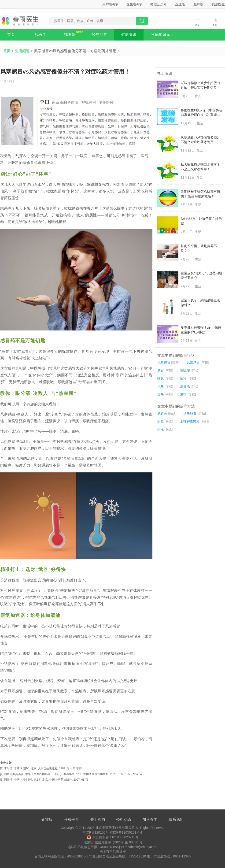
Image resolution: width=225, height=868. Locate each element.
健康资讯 (129, 35)
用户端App (110, 4)
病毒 (161, 421)
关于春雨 (98, 819)
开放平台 (71, 819)
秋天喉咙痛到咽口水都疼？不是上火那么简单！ (200, 167)
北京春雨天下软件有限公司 (115, 828)
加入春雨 (150, 819)
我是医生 (218, 4)
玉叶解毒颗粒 (190, 421)
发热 (183, 394)
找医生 (41, 35)
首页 (11, 35)
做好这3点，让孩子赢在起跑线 (201, 221)
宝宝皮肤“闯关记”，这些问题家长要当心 (201, 275)
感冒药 (162, 413)
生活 (200, 123)
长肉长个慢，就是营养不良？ (199, 248)
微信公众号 (159, 4)
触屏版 (198, 4)
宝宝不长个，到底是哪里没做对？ (200, 303)
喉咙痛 (185, 371)
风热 (161, 386)
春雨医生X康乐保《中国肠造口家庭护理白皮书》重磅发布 (201, 113)
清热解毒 (190, 413)
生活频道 (22, 51)
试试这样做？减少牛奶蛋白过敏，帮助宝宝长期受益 (200, 85)
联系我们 (176, 819)
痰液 (161, 429)
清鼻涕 (185, 386)
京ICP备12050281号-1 (126, 832)
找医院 (70, 35)
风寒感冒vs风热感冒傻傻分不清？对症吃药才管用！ (200, 140)
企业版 (180, 4)
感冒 (161, 371)
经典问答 (100, 35)
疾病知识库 (161, 35)
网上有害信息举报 (113, 852)
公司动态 (124, 819)
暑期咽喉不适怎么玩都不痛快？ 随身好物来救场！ (200, 194)
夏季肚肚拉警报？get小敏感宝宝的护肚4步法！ (201, 330)
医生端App (134, 4)
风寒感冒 (193, 363)
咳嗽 (161, 378)
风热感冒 (164, 363)
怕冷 (183, 378)
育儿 (198, 96)
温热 (161, 394)
